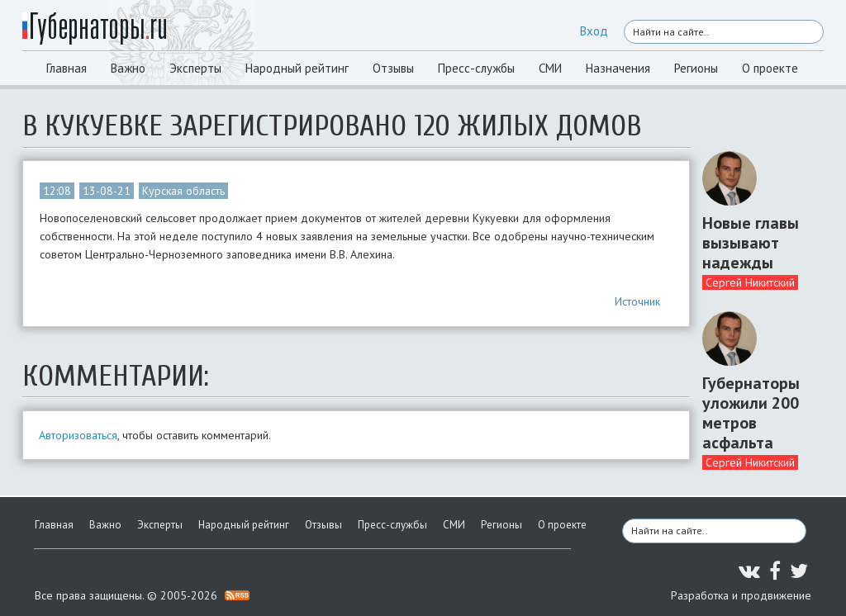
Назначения (618, 68)
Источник (637, 301)
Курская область (183, 191)
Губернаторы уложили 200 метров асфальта (751, 413)
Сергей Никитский (750, 282)
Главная (67, 68)
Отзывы (393, 68)
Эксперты (195, 68)
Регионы (696, 68)
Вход (594, 31)
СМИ (550, 68)
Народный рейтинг (297, 68)
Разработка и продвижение (741, 595)
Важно (128, 68)
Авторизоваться (78, 435)
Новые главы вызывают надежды (751, 243)
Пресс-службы (476, 68)
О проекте (770, 68)
